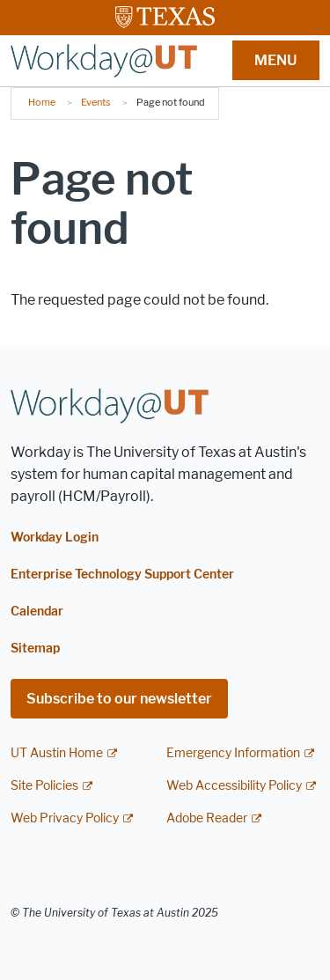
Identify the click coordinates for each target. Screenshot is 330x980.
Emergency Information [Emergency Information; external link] (233, 753)
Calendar (37, 612)
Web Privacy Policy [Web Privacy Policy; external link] (65, 818)
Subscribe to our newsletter (119, 699)
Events (96, 102)
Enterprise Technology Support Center (122, 575)
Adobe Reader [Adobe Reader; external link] (207, 818)
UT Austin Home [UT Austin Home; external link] (57, 753)
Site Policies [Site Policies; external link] (44, 786)
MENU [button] (275, 60)
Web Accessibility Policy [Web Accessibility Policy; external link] (234, 786)
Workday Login (55, 538)
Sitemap (35, 648)
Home (42, 102)
